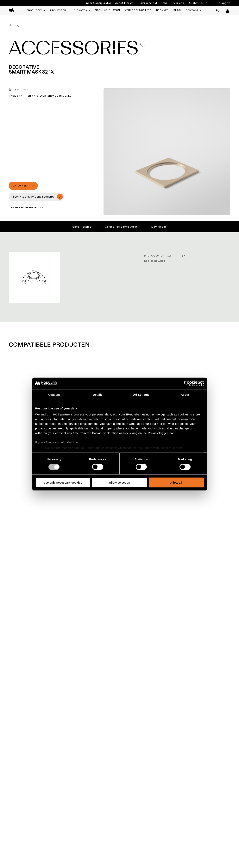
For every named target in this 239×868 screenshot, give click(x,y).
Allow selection (119, 483)
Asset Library (124, 3)
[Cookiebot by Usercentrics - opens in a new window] (187, 383)
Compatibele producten (121, 227)
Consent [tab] (54, 394)
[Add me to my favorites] (143, 45)
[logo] (11, 10)
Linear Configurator (98, 3)
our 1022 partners (60, 414)
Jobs (164, 3)
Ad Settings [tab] (141, 394)
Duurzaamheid (147, 3)
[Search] (217, 10)
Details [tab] (98, 394)
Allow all (176, 483)
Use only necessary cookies (63, 483)
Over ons (178, 3)
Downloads (159, 227)
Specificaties (82, 227)
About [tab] (185, 394)
